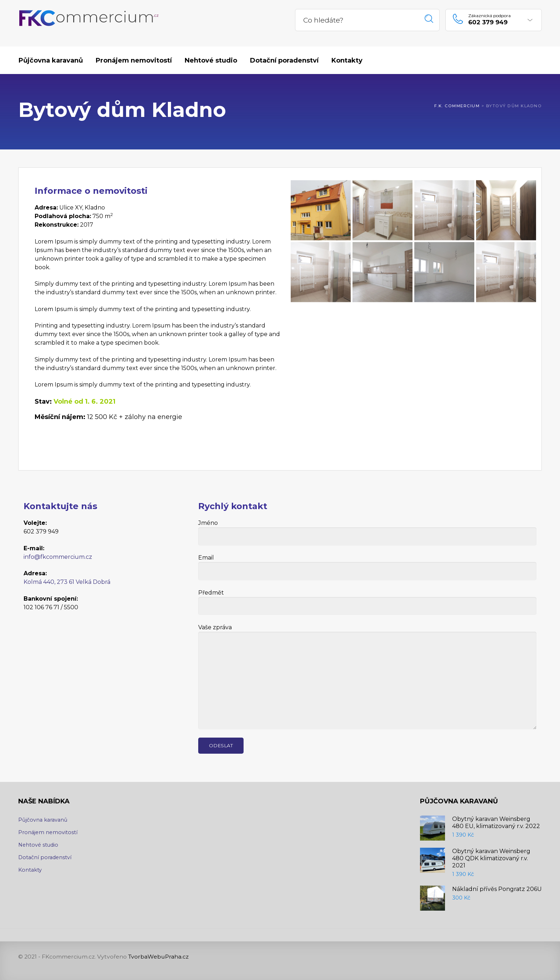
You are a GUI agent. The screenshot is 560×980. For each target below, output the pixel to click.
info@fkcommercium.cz (58, 557)
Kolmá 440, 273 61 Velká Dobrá (67, 582)
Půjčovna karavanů (43, 820)
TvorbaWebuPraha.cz (158, 957)
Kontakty (30, 870)
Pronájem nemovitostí (48, 832)
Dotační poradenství (45, 857)
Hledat (429, 19)
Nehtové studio (38, 845)
